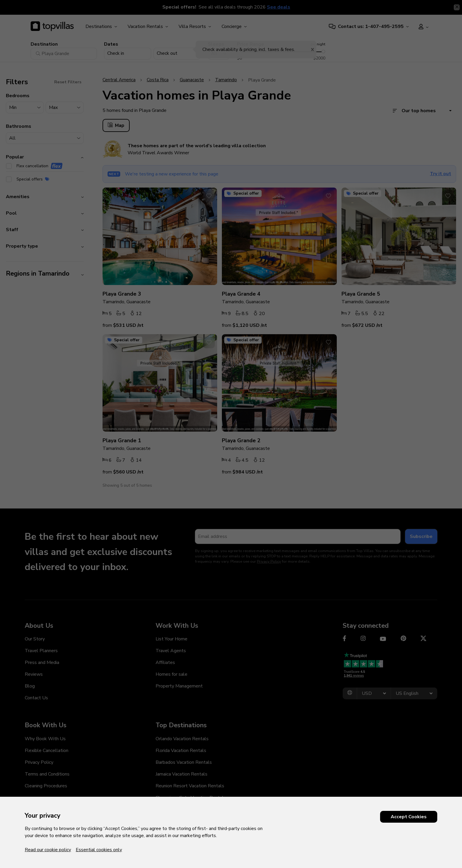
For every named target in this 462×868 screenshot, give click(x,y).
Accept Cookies (409, 817)
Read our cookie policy (48, 850)
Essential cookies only (99, 850)
